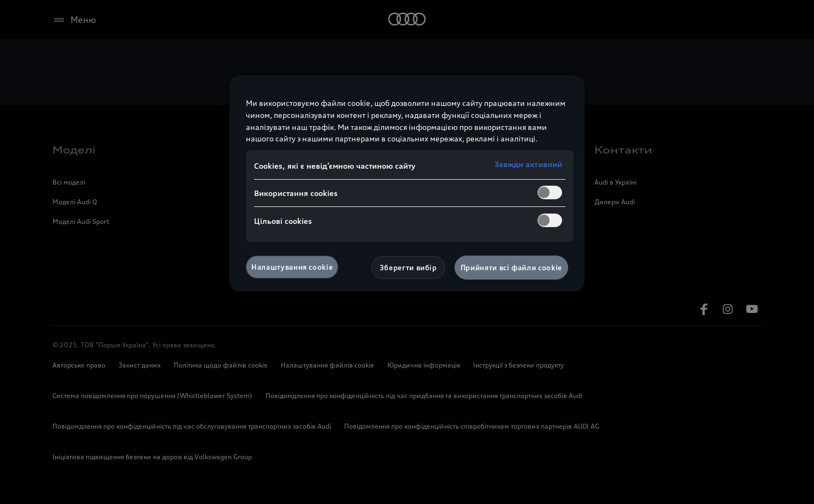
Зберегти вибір (408, 268)
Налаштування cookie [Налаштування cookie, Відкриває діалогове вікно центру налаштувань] (292, 267)
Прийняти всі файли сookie (511, 268)
